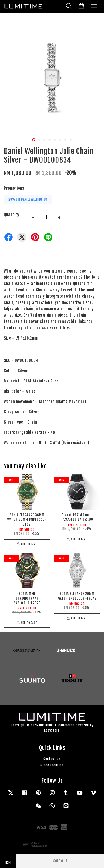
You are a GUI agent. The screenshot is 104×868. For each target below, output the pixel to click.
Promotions (14, 188)
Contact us (52, 759)
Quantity (12, 215)
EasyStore (52, 730)
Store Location (52, 765)
